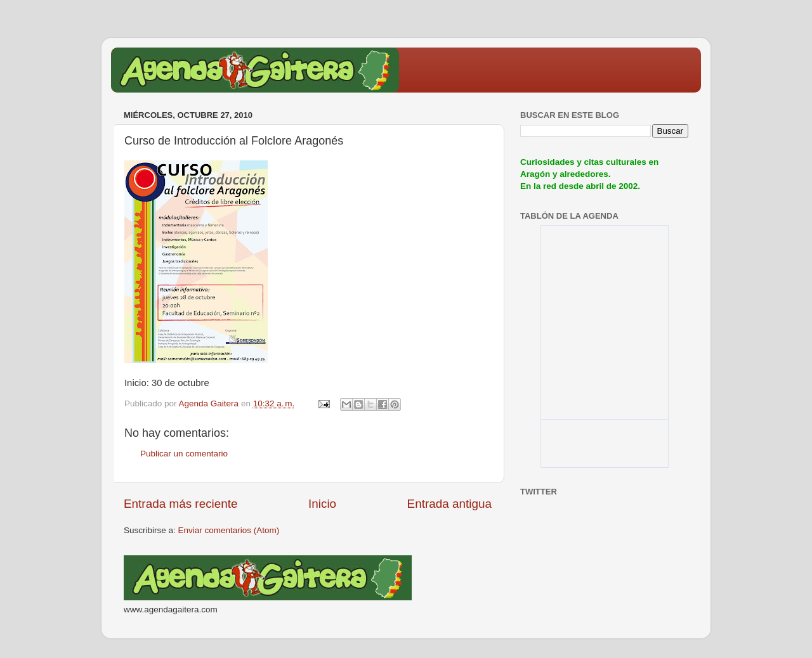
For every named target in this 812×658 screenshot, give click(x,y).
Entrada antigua (449, 504)
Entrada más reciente (181, 504)
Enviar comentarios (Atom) (229, 530)
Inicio (322, 504)
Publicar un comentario (184, 454)
